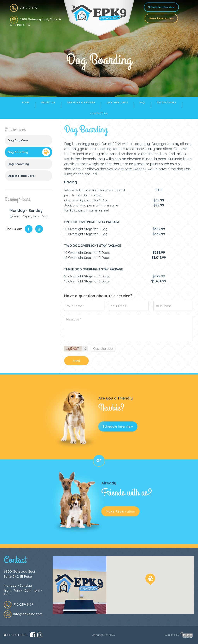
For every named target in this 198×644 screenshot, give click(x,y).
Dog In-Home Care (21, 176)
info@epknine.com (28, 614)
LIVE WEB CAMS (117, 102)
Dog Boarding (18, 152)
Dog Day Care (18, 140)
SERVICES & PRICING (81, 102)
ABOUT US (48, 102)
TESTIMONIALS (167, 102)
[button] (150, 579)
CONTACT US (99, 113)
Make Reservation (161, 18)
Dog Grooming (18, 164)
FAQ (142, 102)
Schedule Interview (161, 7)
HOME (26, 102)
